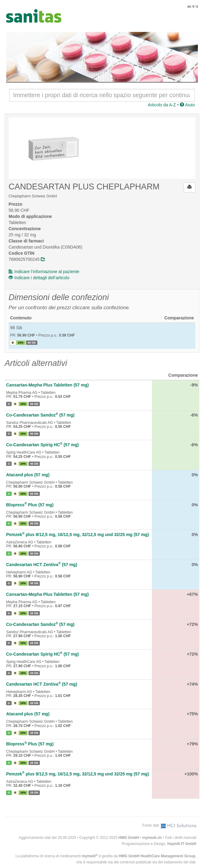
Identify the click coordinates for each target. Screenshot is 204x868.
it (197, 6)
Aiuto (187, 105)
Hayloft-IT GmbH (182, 844)
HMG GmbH (129, 838)
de (189, 6)
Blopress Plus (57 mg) (30, 505)
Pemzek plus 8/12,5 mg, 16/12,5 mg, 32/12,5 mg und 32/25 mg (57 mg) (77, 535)
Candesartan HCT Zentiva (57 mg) (42, 565)
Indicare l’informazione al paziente (44, 272)
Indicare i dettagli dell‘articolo (39, 278)
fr (194, 6)
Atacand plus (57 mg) (28, 475)
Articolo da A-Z (162, 105)
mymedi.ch (152, 838)
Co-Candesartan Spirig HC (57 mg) (42, 445)
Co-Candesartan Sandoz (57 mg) (40, 415)
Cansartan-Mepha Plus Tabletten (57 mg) (47, 385)
